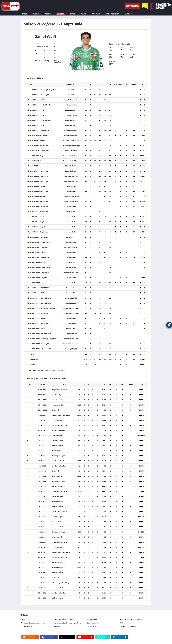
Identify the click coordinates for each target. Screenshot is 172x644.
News (73, 14)
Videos (48, 14)
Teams (83, 14)
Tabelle (36, 14)
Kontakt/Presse (27, 626)
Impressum (58, 626)
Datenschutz (91, 626)
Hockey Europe (92, 620)
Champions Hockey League (63, 620)
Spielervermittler (93, 623)
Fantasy (128, 14)
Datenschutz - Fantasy (128, 626)
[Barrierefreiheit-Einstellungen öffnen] (169, 325)
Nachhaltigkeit (112, 14)
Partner (123, 623)
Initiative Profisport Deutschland (131, 620)
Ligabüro (24, 620)
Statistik (60, 14)
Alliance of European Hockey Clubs (33, 623)
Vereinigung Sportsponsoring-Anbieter (68, 623)
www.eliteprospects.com (57, 370)
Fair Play (96, 14)
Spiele (24, 14)
